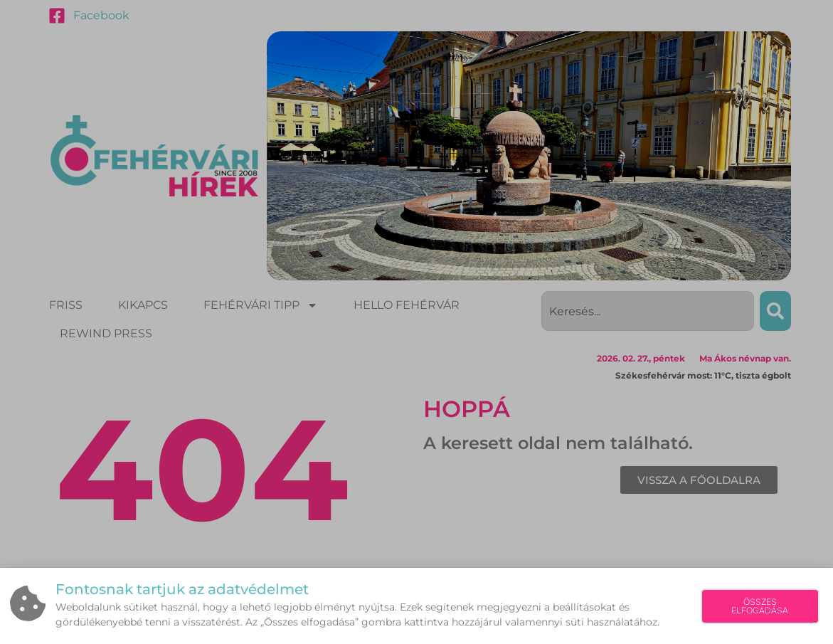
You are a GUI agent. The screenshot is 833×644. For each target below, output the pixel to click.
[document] (416, 322)
